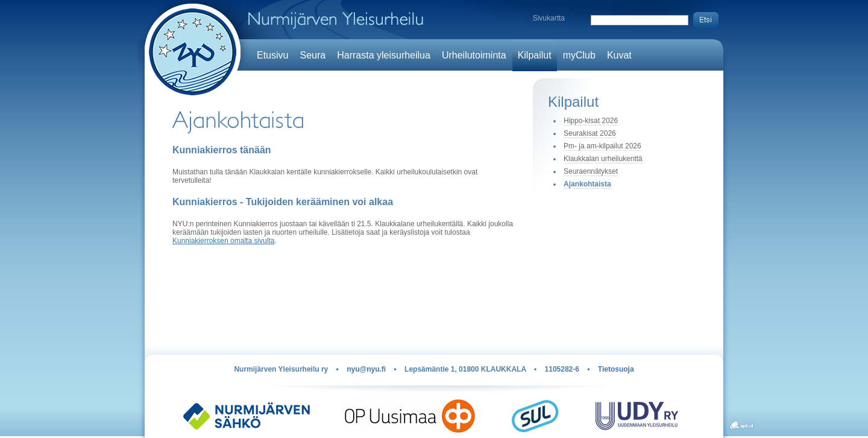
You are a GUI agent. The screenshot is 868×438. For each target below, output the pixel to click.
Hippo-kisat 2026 (591, 121)
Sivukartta (549, 18)
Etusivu (272, 55)
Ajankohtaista (587, 184)
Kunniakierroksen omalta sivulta (223, 241)
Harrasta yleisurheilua (384, 55)
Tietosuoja (616, 369)
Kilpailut (535, 55)
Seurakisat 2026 (590, 133)
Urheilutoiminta (474, 55)
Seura (313, 55)
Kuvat (619, 55)
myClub (579, 55)
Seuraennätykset (591, 171)
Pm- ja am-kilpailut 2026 (602, 146)
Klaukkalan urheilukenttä (603, 159)
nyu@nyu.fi (366, 369)
